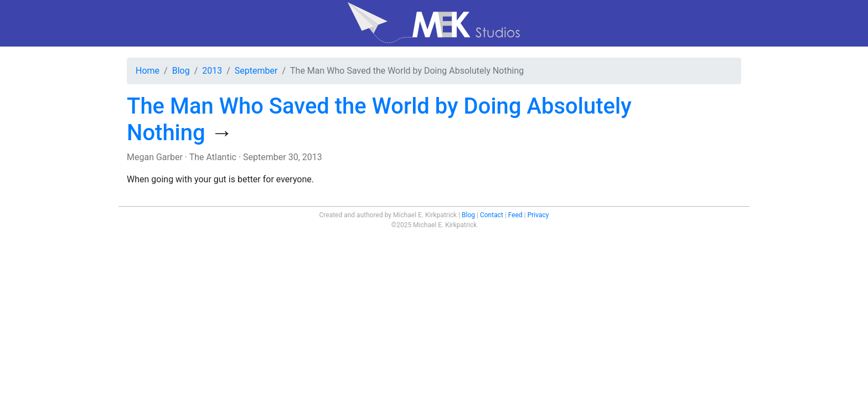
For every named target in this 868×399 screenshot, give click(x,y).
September (256, 71)
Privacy (538, 215)
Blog (181, 71)
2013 (212, 71)
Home (148, 71)
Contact (492, 215)
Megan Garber (155, 157)
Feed (515, 215)
